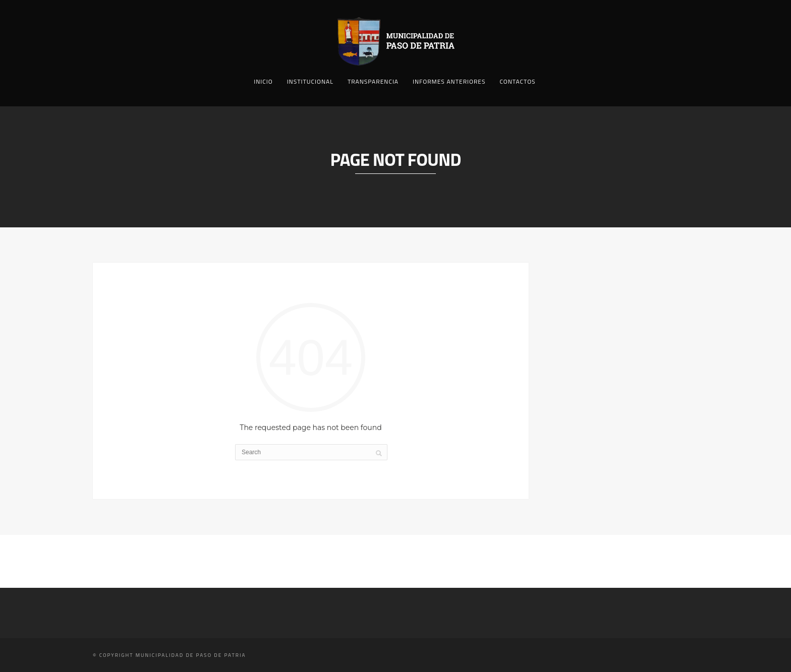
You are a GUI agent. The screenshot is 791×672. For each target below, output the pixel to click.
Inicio (263, 81)
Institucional (310, 81)
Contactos (517, 81)
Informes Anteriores (449, 81)
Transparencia (373, 81)
